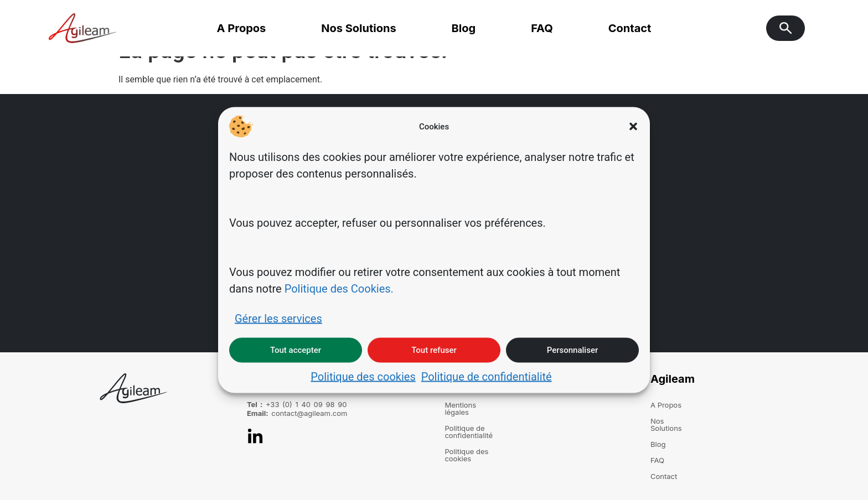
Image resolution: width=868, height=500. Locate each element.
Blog (464, 28)
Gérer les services (278, 318)
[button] (633, 127)
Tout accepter (296, 350)
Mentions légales (473, 405)
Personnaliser (573, 350)
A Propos (242, 28)
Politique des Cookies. (339, 288)
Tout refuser (434, 350)
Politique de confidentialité (487, 376)
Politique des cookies (363, 376)
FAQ (542, 28)
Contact (630, 28)
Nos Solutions (358, 28)
